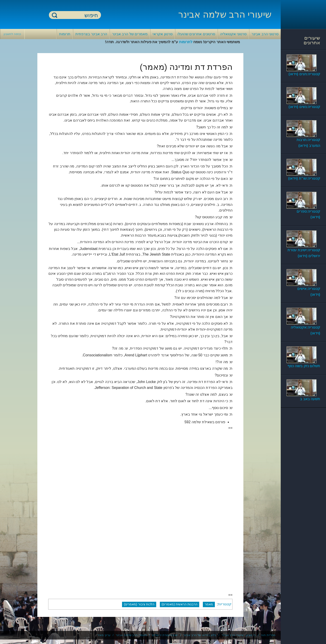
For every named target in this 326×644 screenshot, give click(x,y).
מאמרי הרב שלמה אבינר (131, 635)
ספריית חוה (268, 635)
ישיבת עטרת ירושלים (165, 635)
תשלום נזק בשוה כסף (304, 366)
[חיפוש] (78, 15)
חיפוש (55, 15)
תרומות (65, 34)
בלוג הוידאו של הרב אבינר (200, 635)
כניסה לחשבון (12, 34)
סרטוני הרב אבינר (265, 34)
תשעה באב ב (310, 399)
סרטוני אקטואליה (233, 34)
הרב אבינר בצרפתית (91, 34)
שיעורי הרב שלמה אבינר (225, 14)
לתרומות (186, 42)
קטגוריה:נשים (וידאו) (304, 107)
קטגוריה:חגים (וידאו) (304, 74)
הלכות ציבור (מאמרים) (139, 604)
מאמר (209, 604)
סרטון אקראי (162, 34)
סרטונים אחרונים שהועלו (196, 34)
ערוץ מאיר (104, 635)
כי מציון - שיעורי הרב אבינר (239, 635)
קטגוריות (225, 604)
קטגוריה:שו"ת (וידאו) (304, 178)
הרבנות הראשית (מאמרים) (180, 604)
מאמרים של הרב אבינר (130, 34)
